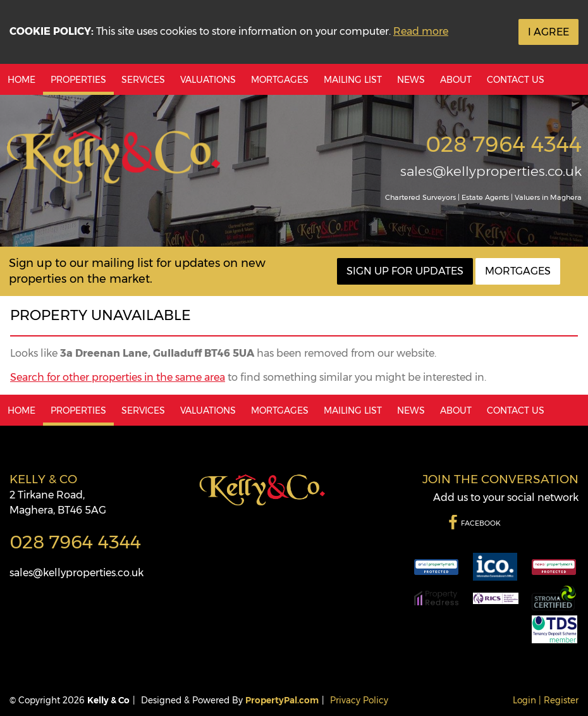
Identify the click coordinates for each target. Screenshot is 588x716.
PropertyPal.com (282, 700)
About (456, 80)
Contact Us (516, 80)
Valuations (208, 80)
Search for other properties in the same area (118, 377)
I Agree (548, 32)
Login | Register (546, 700)
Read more (421, 31)
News (411, 80)
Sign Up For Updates (405, 271)
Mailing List (353, 80)
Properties (78, 80)
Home (21, 80)
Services (143, 80)
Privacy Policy (359, 700)
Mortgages (280, 80)
